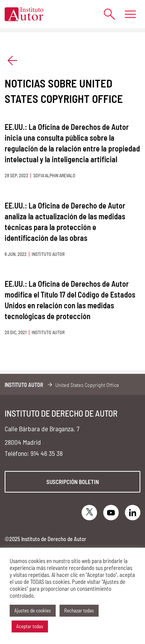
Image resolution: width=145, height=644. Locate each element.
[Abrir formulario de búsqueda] (105, 14)
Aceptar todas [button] (30, 626)
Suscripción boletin (73, 482)
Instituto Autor (24, 385)
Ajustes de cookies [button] (33, 610)
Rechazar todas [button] (79, 610)
